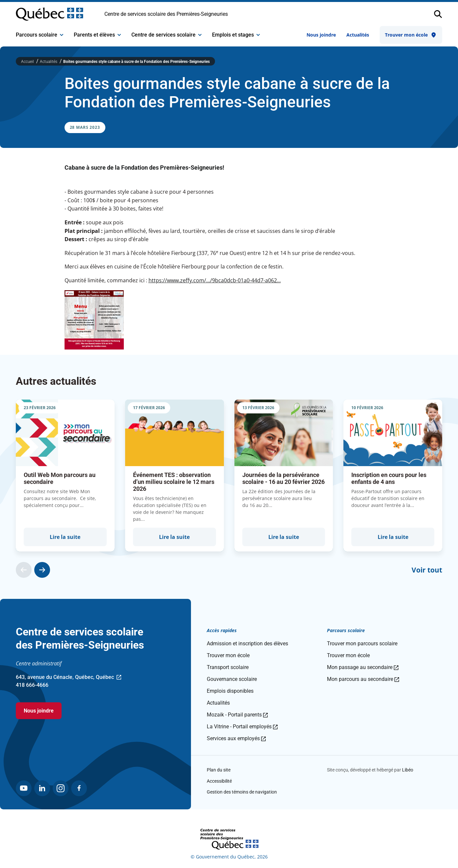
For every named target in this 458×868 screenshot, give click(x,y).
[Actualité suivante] (42, 570)
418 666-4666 (32, 685)
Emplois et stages (236, 35)
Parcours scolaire (40, 35)
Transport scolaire (228, 667)
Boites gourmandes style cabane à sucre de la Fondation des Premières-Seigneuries (136, 62)
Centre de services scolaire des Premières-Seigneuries (166, 14)
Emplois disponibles (230, 691)
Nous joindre (321, 35)
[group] (65, 476)
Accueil (28, 62)
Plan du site (219, 770)
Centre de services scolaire (166, 35)
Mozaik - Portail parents (237, 715)
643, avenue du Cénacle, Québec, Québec (68, 678)
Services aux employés (236, 738)
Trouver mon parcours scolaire (362, 644)
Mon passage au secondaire (363, 667)
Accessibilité (219, 781)
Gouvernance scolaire (232, 679)
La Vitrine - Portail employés (242, 727)
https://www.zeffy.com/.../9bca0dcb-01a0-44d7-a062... (215, 280)
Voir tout (427, 570)
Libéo (408, 770)
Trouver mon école (411, 35)
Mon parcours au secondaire (363, 679)
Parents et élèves (97, 35)
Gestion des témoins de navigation (242, 792)
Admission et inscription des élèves (247, 644)
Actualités (358, 35)
